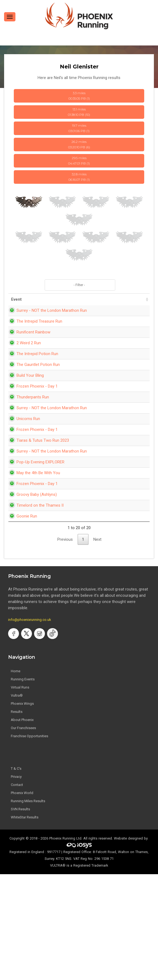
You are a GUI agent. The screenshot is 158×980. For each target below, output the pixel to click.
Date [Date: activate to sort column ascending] (60, 299)
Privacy (16, 882)
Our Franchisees (23, 834)
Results (17, 817)
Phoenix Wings (22, 809)
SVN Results (20, 915)
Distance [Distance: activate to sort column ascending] (103, 299)
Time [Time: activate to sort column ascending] (80, 299)
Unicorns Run (23, 468)
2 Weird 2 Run (23, 362)
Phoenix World (22, 899)
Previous (65, 645)
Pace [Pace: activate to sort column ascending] (125, 299)
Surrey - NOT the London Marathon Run (27, 317)
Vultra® (17, 801)
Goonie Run (21, 622)
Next (97, 645)
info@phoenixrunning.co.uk (30, 725)
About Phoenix (22, 826)
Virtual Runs (20, 793)
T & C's (16, 874)
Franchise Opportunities (29, 842)
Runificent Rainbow (28, 351)
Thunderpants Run (27, 434)
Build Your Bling (25, 407)
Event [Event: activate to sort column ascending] (16, 299)
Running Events (23, 785)
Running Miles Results (28, 907)
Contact (17, 891)
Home (16, 777)
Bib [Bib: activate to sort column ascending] (142, 299)
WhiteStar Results (25, 923)
